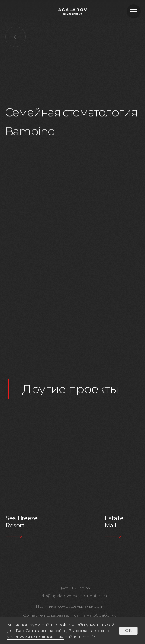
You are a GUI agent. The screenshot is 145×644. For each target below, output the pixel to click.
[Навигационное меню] (134, 11)
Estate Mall (114, 522)
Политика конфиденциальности (70, 606)
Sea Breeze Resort (22, 522)
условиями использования (35, 637)
